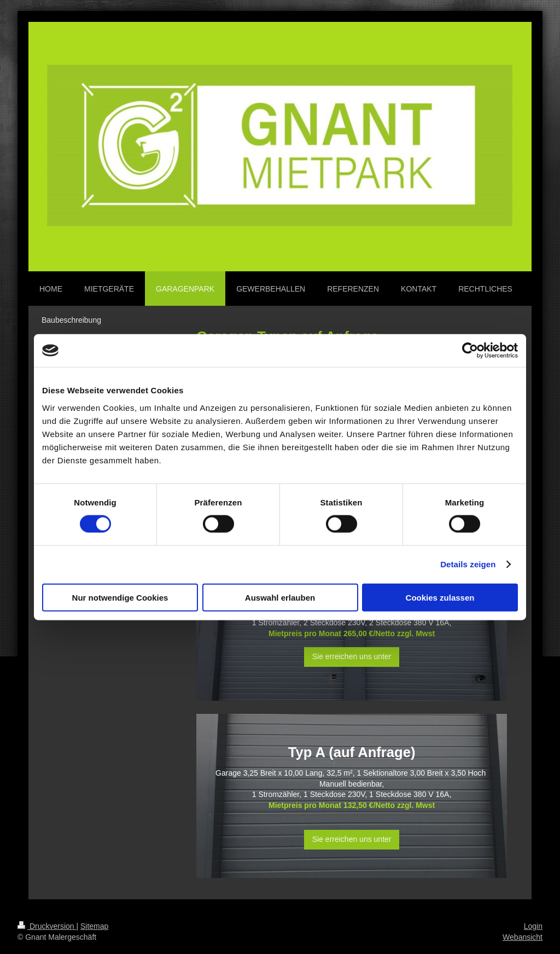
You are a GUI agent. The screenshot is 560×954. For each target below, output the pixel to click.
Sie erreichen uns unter (352, 656)
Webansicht (523, 937)
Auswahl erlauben (280, 597)
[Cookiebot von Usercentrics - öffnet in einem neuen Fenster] (470, 351)
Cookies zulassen (440, 597)
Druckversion (47, 926)
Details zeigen (468, 564)
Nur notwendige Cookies (120, 597)
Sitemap (94, 926)
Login (533, 926)
